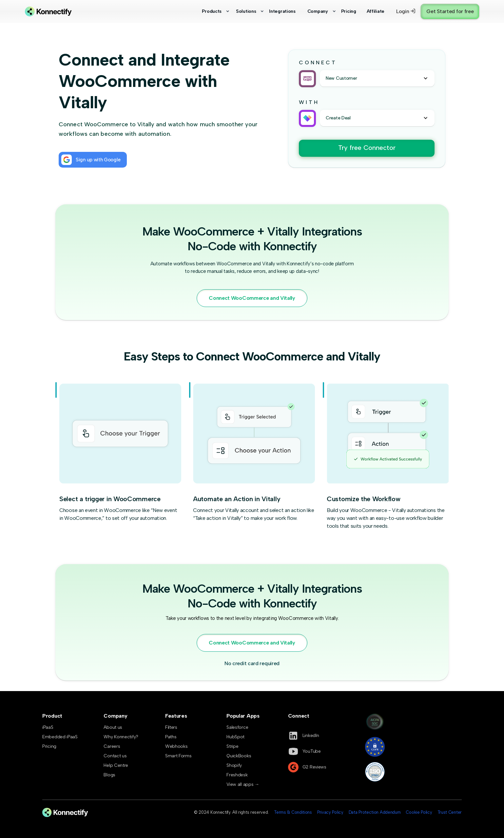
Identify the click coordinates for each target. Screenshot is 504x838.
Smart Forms (178, 756)
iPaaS (48, 727)
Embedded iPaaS (60, 737)
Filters (171, 727)
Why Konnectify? (121, 737)
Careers (112, 746)
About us (113, 727)
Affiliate (376, 11)
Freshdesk (237, 775)
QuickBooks (239, 756)
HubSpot (235, 737)
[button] (212, 11)
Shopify (234, 765)
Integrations (282, 11)
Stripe (232, 746)
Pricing (349, 11)
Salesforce (237, 727)
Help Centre (116, 765)
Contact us (115, 756)
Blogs (109, 775)
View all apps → (243, 784)
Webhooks (176, 746)
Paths (171, 737)
